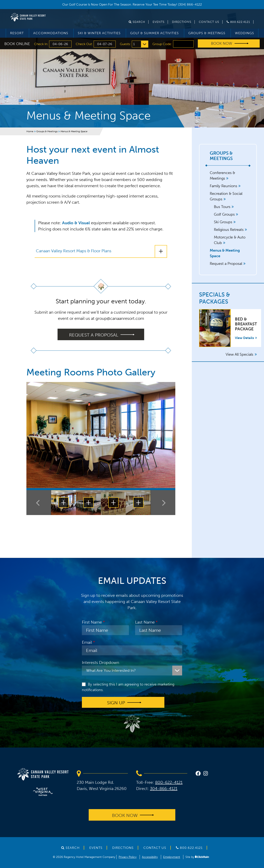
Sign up (116, 703)
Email (87, 642)
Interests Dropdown (101, 662)
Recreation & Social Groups (226, 196)
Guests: (126, 44)
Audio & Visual (76, 223)
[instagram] (206, 774)
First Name (92, 622)
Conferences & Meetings (222, 176)
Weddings (245, 33)
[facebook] (198, 774)
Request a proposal (94, 335)
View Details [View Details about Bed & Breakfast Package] (246, 338)
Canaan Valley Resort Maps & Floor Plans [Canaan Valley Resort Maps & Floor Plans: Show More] (74, 251)
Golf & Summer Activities (154, 33)
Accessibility (150, 857)
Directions (182, 22)
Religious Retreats (229, 230)
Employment (172, 857)
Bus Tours (222, 207)
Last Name (145, 622)
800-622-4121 (169, 782)
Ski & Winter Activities (99, 33)
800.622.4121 (238, 22)
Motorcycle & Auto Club (230, 240)
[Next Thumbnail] (163, 503)
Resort (17, 33)
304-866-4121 (164, 789)
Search (137, 22)
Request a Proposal (226, 264)
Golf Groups (224, 214)
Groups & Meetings (207, 33)
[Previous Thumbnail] (39, 503)
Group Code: (162, 44)
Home (30, 131)
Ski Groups (223, 222)
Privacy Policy (128, 857)
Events (159, 22)
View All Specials (241, 354)
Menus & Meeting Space (225, 253)
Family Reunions (223, 186)
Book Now (222, 43)
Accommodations (51, 33)
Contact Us (209, 22)
